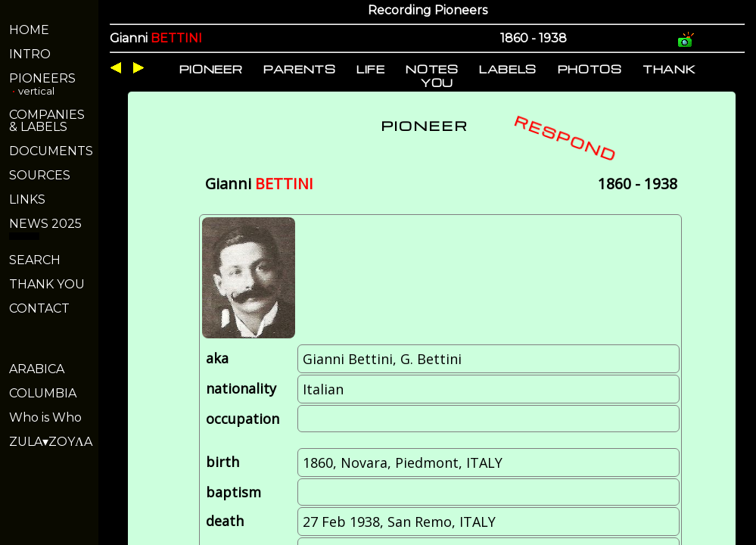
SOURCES (40, 175)
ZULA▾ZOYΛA (51, 442)
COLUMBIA (43, 393)
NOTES (432, 69)
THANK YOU (47, 284)
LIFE (371, 69)
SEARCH (35, 260)
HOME (29, 30)
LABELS (508, 69)
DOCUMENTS (51, 151)
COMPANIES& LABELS (47, 121)
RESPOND (566, 138)
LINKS (27, 199)
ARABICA (37, 369)
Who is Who (45, 417)
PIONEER (211, 69)
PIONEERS (42, 78)
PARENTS (300, 69)
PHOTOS (590, 69)
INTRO (30, 54)
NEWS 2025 (45, 224)
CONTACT (39, 308)
